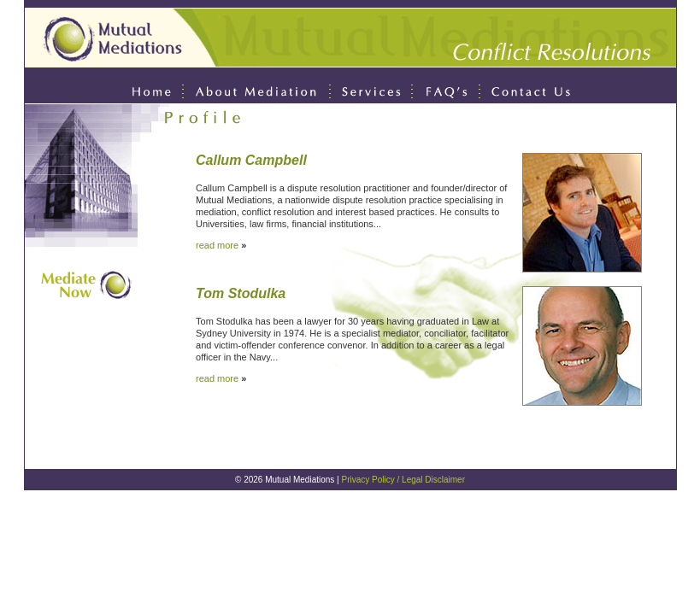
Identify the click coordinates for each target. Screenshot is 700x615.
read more (217, 245)
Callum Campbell (251, 160)
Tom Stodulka (241, 293)
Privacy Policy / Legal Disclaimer (404, 480)
